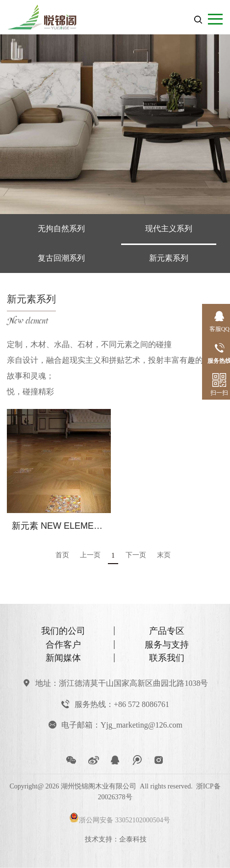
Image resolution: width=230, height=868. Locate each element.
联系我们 (167, 658)
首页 (62, 555)
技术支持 (99, 839)
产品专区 (167, 631)
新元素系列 (169, 258)
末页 (164, 555)
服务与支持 (167, 645)
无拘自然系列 (61, 229)
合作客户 (63, 645)
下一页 (136, 555)
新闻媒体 (63, 658)
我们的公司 (63, 631)
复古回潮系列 (61, 258)
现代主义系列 (169, 229)
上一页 (90, 555)
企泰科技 (133, 839)
